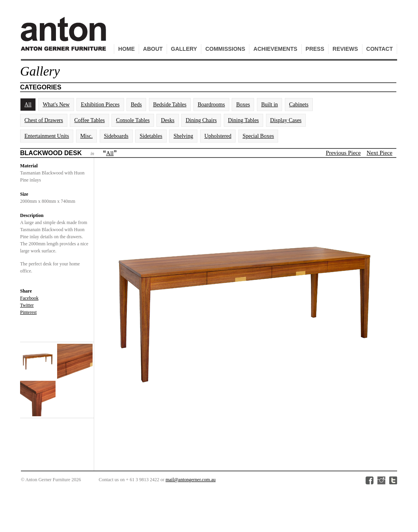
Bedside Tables (170, 105)
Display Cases (286, 120)
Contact (380, 49)
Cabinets (299, 105)
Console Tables (133, 120)
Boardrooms (211, 105)
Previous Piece (343, 153)
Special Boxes (258, 136)
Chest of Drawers (44, 120)
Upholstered (218, 136)
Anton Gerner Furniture (65, 38)
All (28, 105)
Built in (269, 105)
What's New (56, 105)
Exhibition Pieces (100, 105)
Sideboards (116, 136)
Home (126, 49)
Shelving (183, 136)
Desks (167, 120)
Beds (136, 105)
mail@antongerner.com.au (190, 480)
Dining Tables (243, 120)
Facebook (29, 298)
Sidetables (151, 136)
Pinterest (28, 312)
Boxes (243, 105)
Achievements (275, 49)
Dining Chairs (201, 120)
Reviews (345, 49)
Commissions (225, 49)
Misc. (87, 136)
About (153, 49)
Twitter (27, 305)
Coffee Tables (89, 120)
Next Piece (380, 153)
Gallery (184, 49)
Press (315, 49)
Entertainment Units (47, 136)
